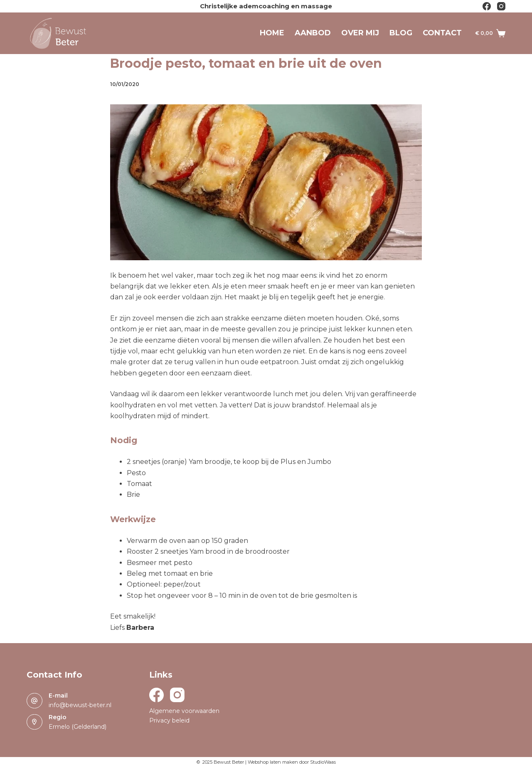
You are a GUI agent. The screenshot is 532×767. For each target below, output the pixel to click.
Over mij (360, 33)
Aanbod (313, 33)
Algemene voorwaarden (184, 711)
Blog (401, 33)
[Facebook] (487, 6)
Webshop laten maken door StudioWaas (292, 762)
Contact (442, 33)
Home (272, 33)
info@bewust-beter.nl (80, 705)
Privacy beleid (169, 720)
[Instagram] (501, 6)
